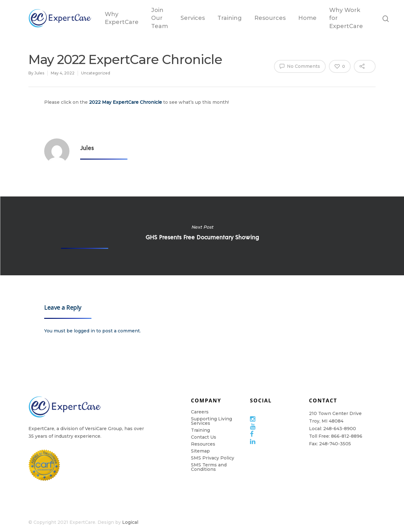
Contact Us (204, 437)
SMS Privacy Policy (213, 458)
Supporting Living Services (211, 421)
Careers (200, 412)
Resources (270, 18)
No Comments (300, 66)
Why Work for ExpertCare (346, 18)
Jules (39, 73)
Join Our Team (160, 18)
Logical (130, 522)
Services (193, 18)
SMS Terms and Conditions (209, 467)
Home (307, 18)
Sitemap (200, 451)
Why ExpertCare (122, 18)
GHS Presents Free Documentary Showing (202, 236)
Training (230, 18)
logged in (84, 331)
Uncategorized (96, 73)
